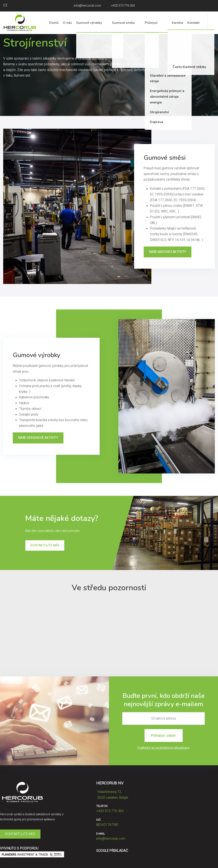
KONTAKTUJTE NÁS (45, 545)
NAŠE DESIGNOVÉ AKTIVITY (38, 438)
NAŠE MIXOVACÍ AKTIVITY (168, 252)
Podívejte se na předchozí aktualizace (163, 748)
